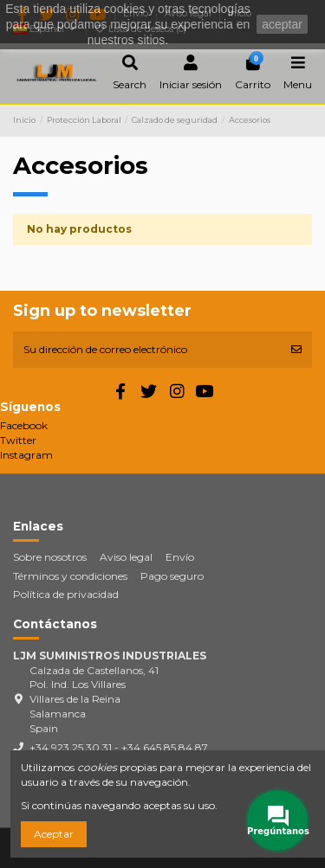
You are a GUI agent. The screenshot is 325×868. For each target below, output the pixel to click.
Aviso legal (126, 557)
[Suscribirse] (296, 350)
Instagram (26, 455)
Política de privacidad (66, 594)
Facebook (24, 425)
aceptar (282, 24)
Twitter (18, 440)
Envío (180, 557)
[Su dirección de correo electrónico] (147, 350)
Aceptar (54, 834)
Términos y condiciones (70, 576)
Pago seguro (172, 576)
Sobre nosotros (50, 557)
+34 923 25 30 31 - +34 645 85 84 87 (119, 747)
